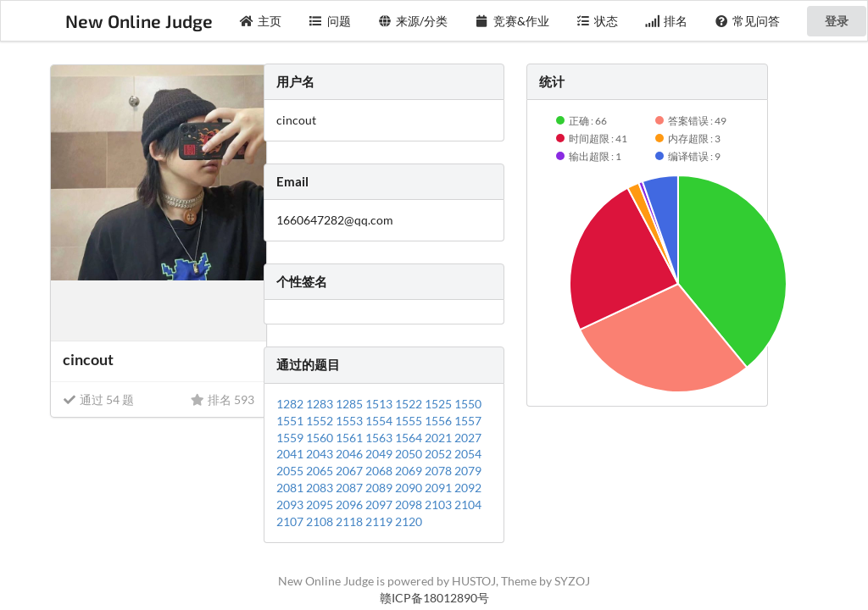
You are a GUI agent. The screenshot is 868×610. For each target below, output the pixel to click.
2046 (351, 454)
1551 (291, 421)
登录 (837, 21)
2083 (321, 488)
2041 (291, 454)
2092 (468, 488)
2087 (351, 488)
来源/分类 (413, 21)
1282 (291, 404)
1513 (380, 404)
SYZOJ (572, 581)
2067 (351, 471)
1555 (410, 421)
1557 (468, 421)
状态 (598, 21)
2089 (380, 488)
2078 (440, 471)
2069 (410, 471)
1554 (380, 421)
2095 (321, 505)
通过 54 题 (98, 399)
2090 (410, 488)
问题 (330, 21)
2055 (291, 471)
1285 (351, 404)
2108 (321, 521)
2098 (410, 505)
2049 (380, 454)
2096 (351, 505)
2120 (409, 521)
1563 (380, 438)
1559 (291, 438)
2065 (321, 471)
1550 (468, 404)
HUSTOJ (474, 581)
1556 (440, 421)
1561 (351, 438)
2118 (351, 521)
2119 (380, 521)
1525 (440, 404)
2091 (440, 488)
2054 (468, 454)
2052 (440, 454)
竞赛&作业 (512, 21)
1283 (321, 404)
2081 (291, 488)
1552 (321, 421)
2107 (291, 521)
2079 (468, 471)
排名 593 (223, 399)
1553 (351, 421)
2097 (380, 505)
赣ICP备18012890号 (434, 598)
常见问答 (748, 21)
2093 (291, 505)
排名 (666, 21)
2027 (468, 438)
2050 (410, 454)
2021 (440, 438)
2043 (321, 454)
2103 (440, 505)
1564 (410, 438)
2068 (380, 471)
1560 (321, 438)
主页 (261, 21)
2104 (468, 505)
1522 (410, 404)
